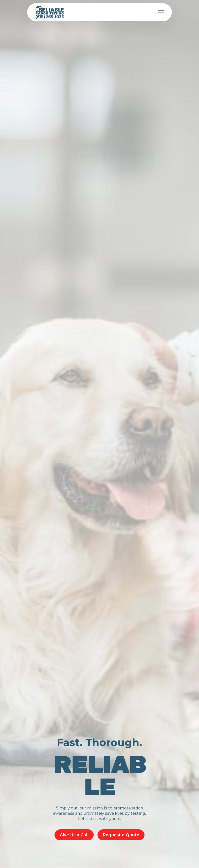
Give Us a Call (74, 835)
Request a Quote (121, 835)
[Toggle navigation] (161, 12)
